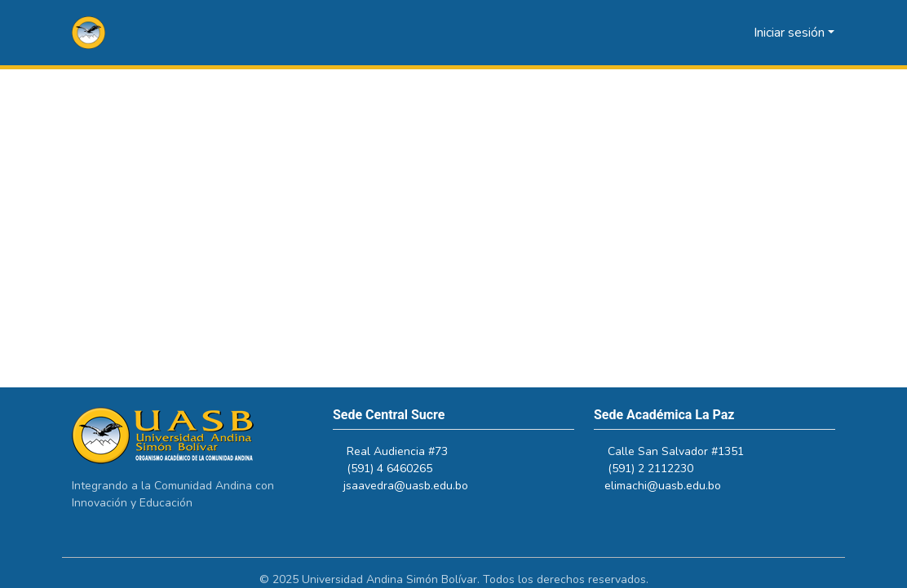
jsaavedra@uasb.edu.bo (413, 486)
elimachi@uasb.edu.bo (670, 486)
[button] (88, 33)
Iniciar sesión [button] (791, 33)
